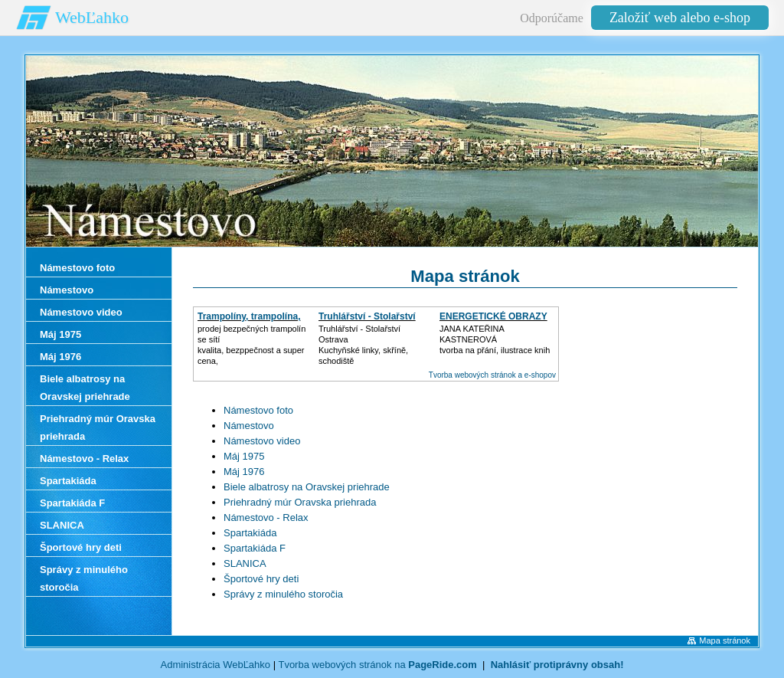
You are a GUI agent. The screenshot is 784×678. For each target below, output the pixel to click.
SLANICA (245, 563)
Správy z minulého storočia (283, 594)
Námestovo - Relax (266, 518)
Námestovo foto (258, 410)
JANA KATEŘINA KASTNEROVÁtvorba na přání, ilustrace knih (495, 339)
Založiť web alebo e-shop (680, 18)
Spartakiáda (250, 533)
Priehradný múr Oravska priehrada (300, 502)
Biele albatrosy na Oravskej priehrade (307, 487)
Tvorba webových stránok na (377, 665)
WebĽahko (92, 17)
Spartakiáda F (255, 548)
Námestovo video (262, 441)
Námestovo (249, 426)
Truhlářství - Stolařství (367, 316)
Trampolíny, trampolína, (249, 316)
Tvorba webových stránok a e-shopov (492, 375)
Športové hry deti (261, 579)
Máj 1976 (244, 472)
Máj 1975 (244, 456)
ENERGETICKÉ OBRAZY (493, 316)
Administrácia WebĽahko (216, 665)
